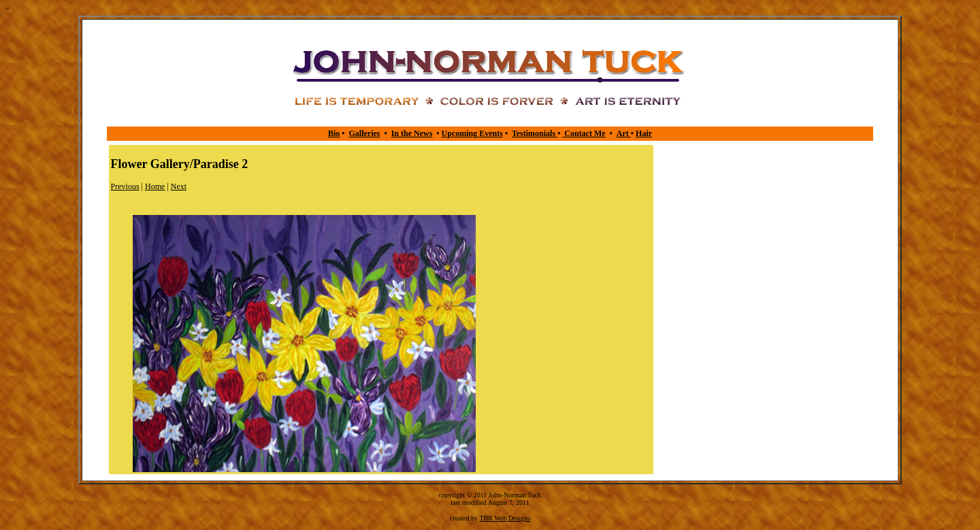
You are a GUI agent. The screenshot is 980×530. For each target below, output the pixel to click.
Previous (125, 186)
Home (155, 186)
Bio (334, 133)
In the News (412, 133)
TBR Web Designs (505, 518)
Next (179, 186)
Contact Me (584, 133)
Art (624, 133)
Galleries (364, 133)
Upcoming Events (472, 133)
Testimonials (535, 133)
